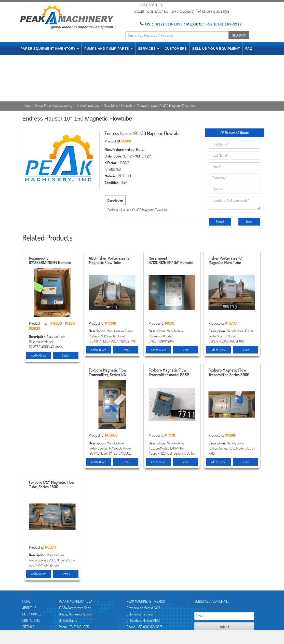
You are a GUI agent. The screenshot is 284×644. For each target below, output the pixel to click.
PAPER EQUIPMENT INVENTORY (50, 49)
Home (139, 11)
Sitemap (29, 627)
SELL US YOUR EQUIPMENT (216, 49)
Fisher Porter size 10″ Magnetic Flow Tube (226, 261)
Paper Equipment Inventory (54, 106)
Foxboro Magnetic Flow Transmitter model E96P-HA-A (170, 373)
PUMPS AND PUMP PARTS (108, 49)
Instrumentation (88, 106)
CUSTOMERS (176, 49)
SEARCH (239, 35)
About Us (29, 608)
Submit (220, 222)
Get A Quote (31, 614)
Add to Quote (39, 355)
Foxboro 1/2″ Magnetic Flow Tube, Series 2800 (52, 485)
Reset (249, 222)
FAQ (249, 49)
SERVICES (149, 49)
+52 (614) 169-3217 (224, 24)
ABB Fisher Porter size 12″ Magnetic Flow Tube (110, 261)
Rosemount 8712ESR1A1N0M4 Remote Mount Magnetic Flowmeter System (52, 261)
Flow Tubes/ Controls (118, 106)
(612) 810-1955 (169, 24)
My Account (182, 11)
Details (66, 355)
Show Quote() (212, 11)
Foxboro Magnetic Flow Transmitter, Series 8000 (229, 373)
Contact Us (157, 11)
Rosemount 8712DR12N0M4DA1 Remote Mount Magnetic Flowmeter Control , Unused (171, 261)
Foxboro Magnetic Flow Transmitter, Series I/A (108, 373)
